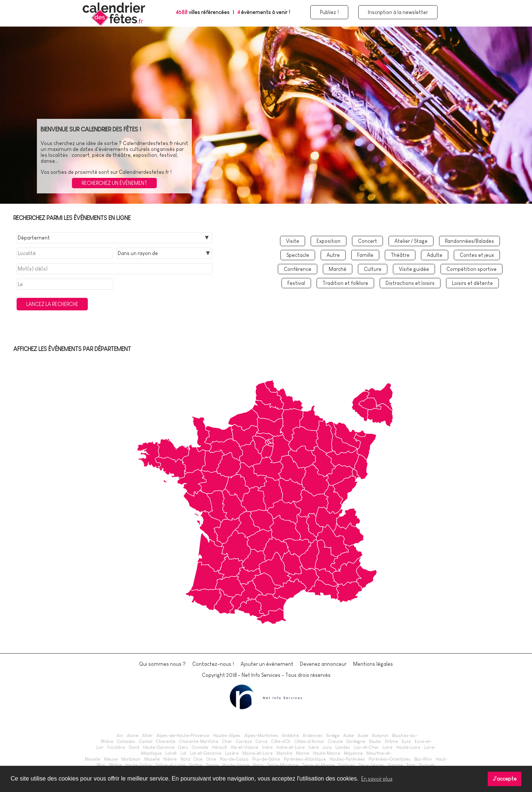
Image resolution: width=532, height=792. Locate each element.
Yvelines (346, 765)
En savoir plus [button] (377, 779)
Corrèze (244, 741)
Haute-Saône (139, 765)
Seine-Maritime (283, 765)
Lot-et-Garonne (206, 753)
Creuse (335, 741)
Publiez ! (329, 12)
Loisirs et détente (472, 283)
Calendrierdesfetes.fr (148, 143)
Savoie (212, 765)
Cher (227, 741)
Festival (296, 283)
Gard (134, 747)
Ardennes (312, 736)
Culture (373, 269)
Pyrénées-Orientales (390, 759)
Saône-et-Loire (170, 765)
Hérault (219, 747)
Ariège (333, 736)
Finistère (116, 747)
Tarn (411, 765)
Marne (303, 753)
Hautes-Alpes (227, 736)
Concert (367, 241)
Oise (198, 759)
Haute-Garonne (159, 747)
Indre (267, 747)
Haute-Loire (408, 747)
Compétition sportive (471, 269)
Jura (327, 747)
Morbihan (131, 759)
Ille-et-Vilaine (244, 747)
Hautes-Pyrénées (347, 759)
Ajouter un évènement (267, 664)
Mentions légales (373, 664)
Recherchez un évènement (114, 183)
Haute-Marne (327, 753)
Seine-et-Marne (318, 765)
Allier (147, 736)
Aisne (133, 736)
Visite (293, 241)
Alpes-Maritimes (261, 736)
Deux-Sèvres (371, 765)
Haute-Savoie (236, 765)
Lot (183, 753)
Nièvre (170, 759)
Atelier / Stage (411, 241)
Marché (338, 269)
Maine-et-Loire (258, 753)
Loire (388, 747)
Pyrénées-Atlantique (305, 759)
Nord (185, 759)
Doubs (375, 741)
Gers (183, 747)
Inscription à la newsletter (398, 12)
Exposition (329, 241)
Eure (406, 741)
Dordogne (356, 741)
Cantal (146, 741)
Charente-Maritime (199, 741)
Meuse (111, 759)
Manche (284, 753)
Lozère (232, 753)
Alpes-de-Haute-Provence (183, 736)
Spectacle (298, 255)
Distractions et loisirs (410, 283)
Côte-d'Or (281, 741)
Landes (343, 747)
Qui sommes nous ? (162, 664)
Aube (348, 736)
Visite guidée (414, 269)
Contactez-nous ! (213, 664)
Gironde (200, 747)
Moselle (152, 759)
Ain (120, 736)
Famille (365, 255)
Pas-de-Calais (234, 759)
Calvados (126, 741)
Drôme (391, 741)
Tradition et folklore (345, 283)
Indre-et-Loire (291, 747)
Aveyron (380, 736)
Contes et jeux (477, 255)
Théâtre (400, 255)
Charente (166, 741)
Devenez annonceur (323, 664)
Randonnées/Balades (469, 241)
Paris (258, 765)
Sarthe (196, 765)
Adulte (435, 255)
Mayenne (353, 753)
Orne (211, 759)
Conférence (298, 269)
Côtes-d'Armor (309, 741)
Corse (262, 741)
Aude (363, 736)
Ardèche (290, 736)
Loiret (171, 753)
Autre (333, 255)
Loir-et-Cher (366, 747)
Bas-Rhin (423, 759)
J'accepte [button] (505, 779)
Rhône (115, 765)
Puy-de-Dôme (266, 759)
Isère (314, 747)
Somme (395, 765)
